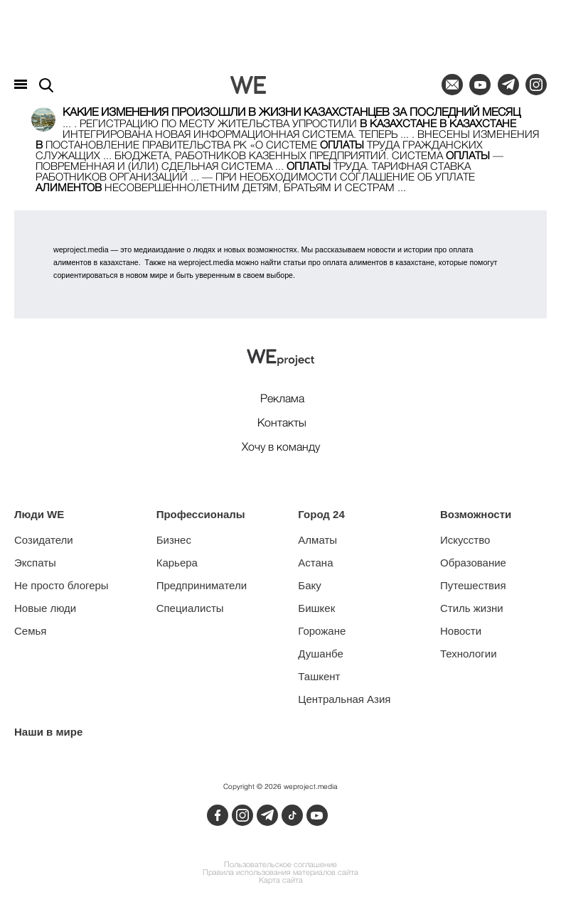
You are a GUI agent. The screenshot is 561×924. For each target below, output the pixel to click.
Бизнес (174, 540)
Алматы (317, 540)
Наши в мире (48, 732)
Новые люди (45, 608)
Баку (309, 585)
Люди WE (39, 514)
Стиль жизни (472, 608)
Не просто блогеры (62, 585)
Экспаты (35, 563)
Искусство (465, 540)
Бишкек (316, 608)
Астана (315, 563)
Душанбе (320, 654)
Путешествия (473, 585)
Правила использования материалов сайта (280, 873)
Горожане (322, 631)
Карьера (177, 563)
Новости (461, 631)
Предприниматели (202, 585)
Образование (473, 563)
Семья (30, 631)
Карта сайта (281, 881)
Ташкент (319, 676)
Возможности (476, 514)
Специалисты (190, 608)
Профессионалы (201, 514)
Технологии (469, 654)
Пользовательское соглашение (280, 865)
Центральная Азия (344, 699)
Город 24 (321, 514)
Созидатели (44, 540)
